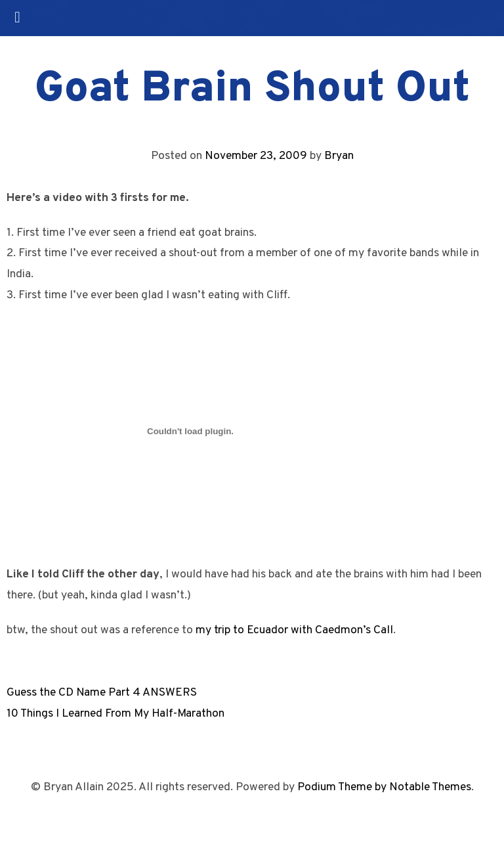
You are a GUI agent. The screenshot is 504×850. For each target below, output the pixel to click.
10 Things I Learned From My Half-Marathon (115, 714)
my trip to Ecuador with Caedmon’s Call (294, 630)
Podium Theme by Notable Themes (384, 787)
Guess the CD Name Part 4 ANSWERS (102, 693)
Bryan (339, 156)
